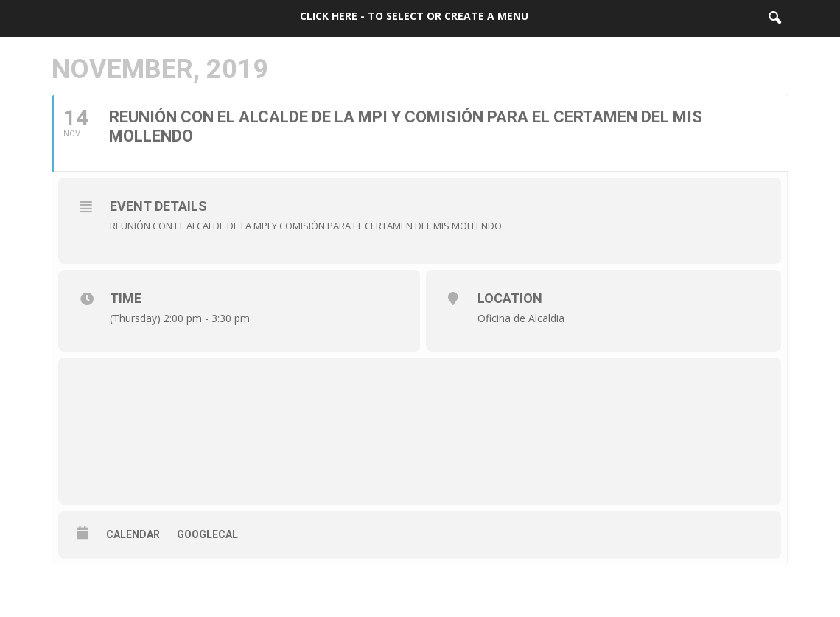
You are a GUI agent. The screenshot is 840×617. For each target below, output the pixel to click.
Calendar (133, 534)
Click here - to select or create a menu (414, 16)
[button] (774, 18)
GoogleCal (207, 534)
